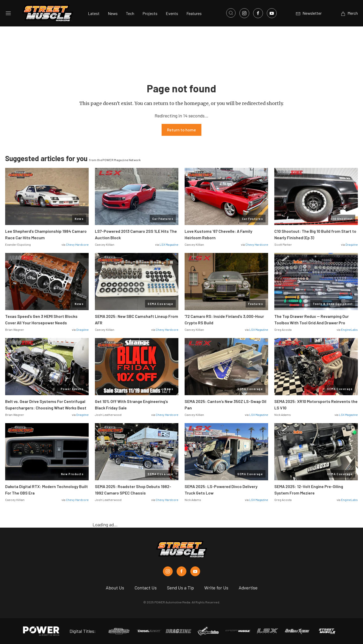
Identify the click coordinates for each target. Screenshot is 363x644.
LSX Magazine (169, 244)
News (113, 13)
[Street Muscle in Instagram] (168, 571)
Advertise (248, 588)
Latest (94, 13)
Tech (130, 13)
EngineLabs (349, 330)
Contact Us (146, 588)
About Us (115, 588)
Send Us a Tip (180, 588)
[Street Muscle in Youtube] (195, 571)
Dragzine (352, 244)
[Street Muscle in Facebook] (182, 571)
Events (172, 13)
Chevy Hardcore (77, 244)
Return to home (182, 130)
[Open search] (231, 13)
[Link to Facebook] (258, 13)
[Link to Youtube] (272, 13)
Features (194, 13)
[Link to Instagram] (244, 13)
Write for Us (216, 588)
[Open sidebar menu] (8, 13)
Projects (150, 13)
